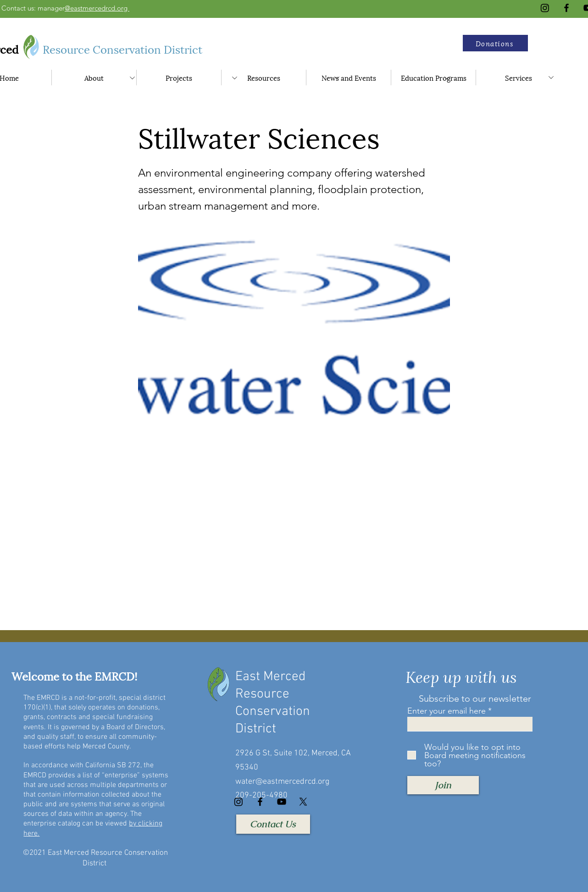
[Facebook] (566, 8)
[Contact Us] (273, 824)
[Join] (443, 785)
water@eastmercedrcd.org (282, 782)
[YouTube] (282, 802)
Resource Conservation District (124, 49)
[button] (495, 43)
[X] (303, 802)
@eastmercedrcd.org (97, 8)
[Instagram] (545, 8)
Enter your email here (447, 711)
